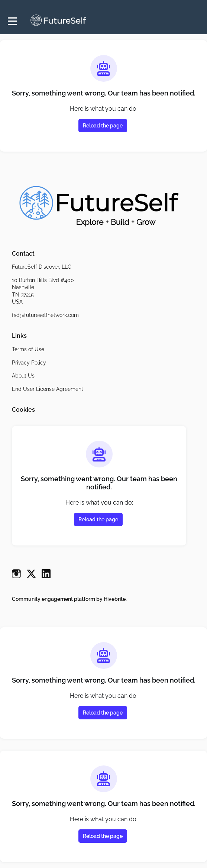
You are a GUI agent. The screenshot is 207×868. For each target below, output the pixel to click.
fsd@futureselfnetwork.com (45, 315)
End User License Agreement (48, 389)
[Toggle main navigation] (12, 21)
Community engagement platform (54, 599)
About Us (23, 376)
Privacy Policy (29, 363)
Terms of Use (28, 349)
